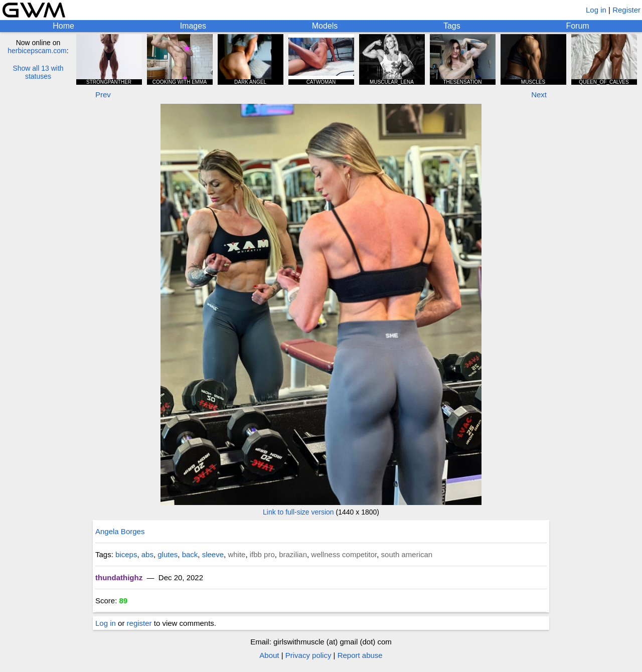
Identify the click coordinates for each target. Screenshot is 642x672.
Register (626, 10)
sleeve (213, 554)
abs (147, 554)
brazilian (293, 554)
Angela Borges (120, 531)
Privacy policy (308, 655)
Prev (103, 95)
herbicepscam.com (37, 51)
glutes (168, 554)
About (269, 655)
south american (407, 554)
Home (63, 26)
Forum (577, 26)
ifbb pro (262, 554)
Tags (452, 26)
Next (539, 95)
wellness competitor (344, 554)
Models (325, 26)
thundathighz (119, 577)
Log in (596, 10)
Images (193, 26)
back (190, 554)
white (236, 554)
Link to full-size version (298, 512)
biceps (126, 554)
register (139, 623)
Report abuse (360, 655)
